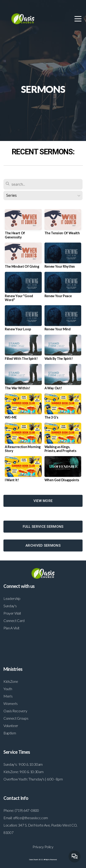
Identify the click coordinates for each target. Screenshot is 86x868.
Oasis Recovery (15, 711)
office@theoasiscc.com (31, 818)
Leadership (12, 598)
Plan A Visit (11, 628)
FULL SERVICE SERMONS (43, 527)
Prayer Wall (12, 613)
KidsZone (11, 681)
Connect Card (14, 620)
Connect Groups (16, 718)
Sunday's (10, 606)
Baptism (10, 733)
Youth (8, 689)
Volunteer (11, 726)
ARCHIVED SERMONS (43, 545)
